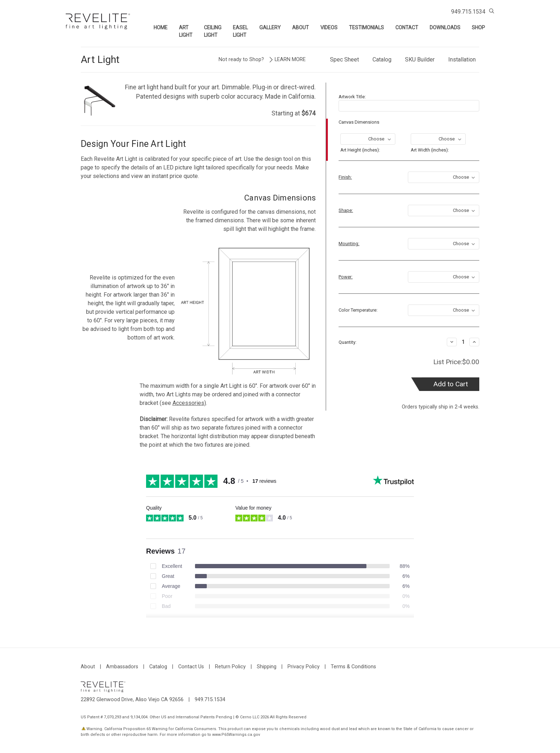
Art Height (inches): (360, 150)
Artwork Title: (352, 97)
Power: (346, 277)
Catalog (382, 60)
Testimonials (366, 28)
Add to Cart (451, 384)
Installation (462, 60)
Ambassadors (122, 667)
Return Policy (230, 667)
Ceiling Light (213, 31)
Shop (478, 28)
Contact (407, 28)
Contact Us (191, 667)
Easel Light (240, 31)
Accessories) (189, 403)
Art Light (186, 31)
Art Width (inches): (430, 150)
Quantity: (347, 342)
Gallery (270, 28)
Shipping (267, 667)
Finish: (345, 177)
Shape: (346, 210)
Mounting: (349, 243)
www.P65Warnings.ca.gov (236, 735)
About (301, 28)
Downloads (445, 28)
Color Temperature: (358, 310)
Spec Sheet (344, 60)
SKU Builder (420, 60)
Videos (329, 28)
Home (161, 28)
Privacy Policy (304, 667)
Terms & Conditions (353, 667)
